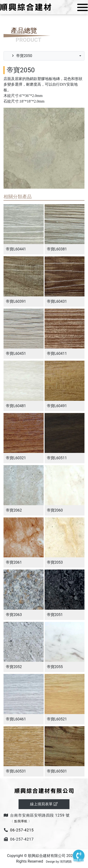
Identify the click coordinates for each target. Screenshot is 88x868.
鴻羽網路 (66, 862)
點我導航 (21, 821)
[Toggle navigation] (81, 7)
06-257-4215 (22, 830)
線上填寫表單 (44, 804)
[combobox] (44, 56)
